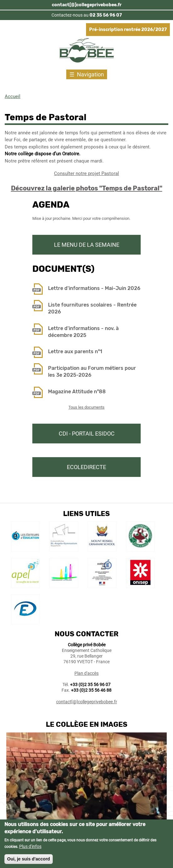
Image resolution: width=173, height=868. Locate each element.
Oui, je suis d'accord (29, 862)
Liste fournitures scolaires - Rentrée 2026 (92, 308)
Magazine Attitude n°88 (77, 392)
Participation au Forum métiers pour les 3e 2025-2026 (92, 372)
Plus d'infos (30, 850)
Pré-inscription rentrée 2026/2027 (128, 30)
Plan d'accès (86, 673)
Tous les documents (86, 407)
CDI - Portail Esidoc (87, 434)
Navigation (90, 74)
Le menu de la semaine (87, 245)
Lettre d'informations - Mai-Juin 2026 (94, 288)
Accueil (13, 96)
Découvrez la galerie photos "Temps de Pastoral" (87, 188)
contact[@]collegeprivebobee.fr (87, 5)
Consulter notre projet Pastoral (86, 173)
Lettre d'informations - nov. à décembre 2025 (83, 332)
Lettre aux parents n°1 (75, 351)
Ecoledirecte (86, 467)
